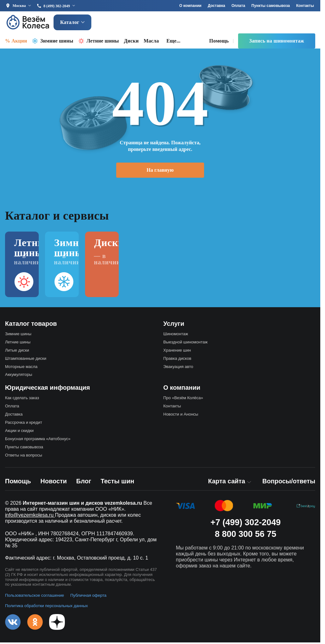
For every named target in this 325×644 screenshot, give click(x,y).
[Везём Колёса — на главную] (28, 23)
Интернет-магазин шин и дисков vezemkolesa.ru (82, 505)
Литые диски (17, 352)
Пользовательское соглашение (34, 597)
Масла (151, 42)
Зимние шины (57, 42)
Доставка (217, 6)
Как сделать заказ (22, 399)
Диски (131, 42)
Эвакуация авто (178, 368)
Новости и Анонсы (181, 416)
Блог (84, 483)
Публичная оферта (88, 597)
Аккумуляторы (19, 376)
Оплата (238, 6)
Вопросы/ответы (289, 483)
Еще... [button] (174, 42)
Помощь (219, 42)
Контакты (305, 6)
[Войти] (307, 23)
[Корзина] (287, 23)
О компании (190, 6)
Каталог (72, 23)
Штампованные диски (26, 360)
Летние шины (103, 42)
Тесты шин (117, 483)
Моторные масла (21, 368)
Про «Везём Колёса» (183, 399)
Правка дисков (177, 360)
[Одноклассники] (35, 624)
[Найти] (234, 23)
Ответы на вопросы (24, 457)
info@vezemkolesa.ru (30, 517)
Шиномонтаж (176, 335)
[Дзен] (57, 624)
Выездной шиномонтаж (186, 344)
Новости (54, 483)
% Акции (16, 42)
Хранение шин (177, 352)
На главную (160, 172)
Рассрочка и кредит (24, 424)
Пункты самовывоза (271, 6)
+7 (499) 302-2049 (245, 524)
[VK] (13, 624)
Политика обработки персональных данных (46, 607)
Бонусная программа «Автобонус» (38, 440)
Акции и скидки (19, 432)
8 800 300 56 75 (245, 536)
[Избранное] (265, 23)
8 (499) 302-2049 (57, 6)
